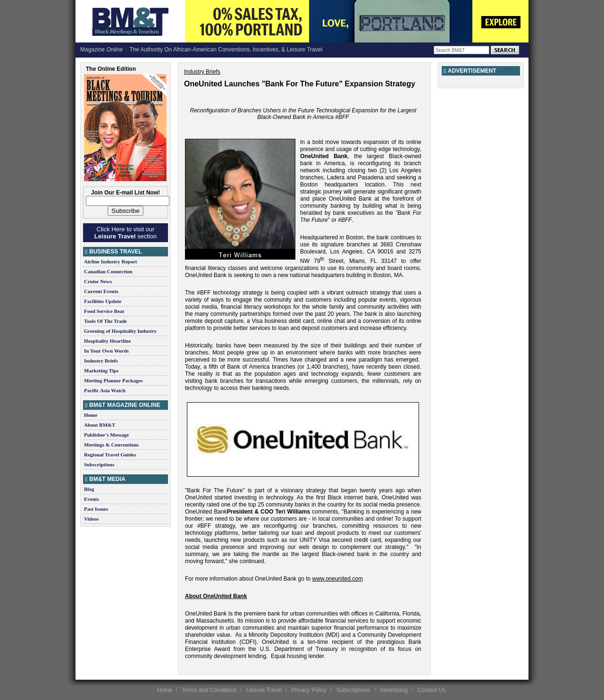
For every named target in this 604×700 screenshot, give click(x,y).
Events (92, 499)
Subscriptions (99, 464)
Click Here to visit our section (126, 233)
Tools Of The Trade (105, 321)
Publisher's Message (106, 435)
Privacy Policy (309, 690)
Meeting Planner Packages (113, 380)
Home (91, 415)
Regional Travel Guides (110, 455)
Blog (89, 489)
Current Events (101, 291)
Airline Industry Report (110, 261)
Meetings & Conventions (111, 445)
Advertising (394, 690)
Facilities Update (103, 301)
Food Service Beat (104, 311)
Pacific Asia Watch (105, 390)
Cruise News (98, 281)
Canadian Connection (108, 271)
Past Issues (96, 509)
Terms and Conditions (209, 690)
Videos (91, 519)
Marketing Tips (101, 371)
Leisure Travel (264, 690)
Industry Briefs (101, 361)
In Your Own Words (106, 351)
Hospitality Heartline (107, 341)
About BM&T (100, 425)
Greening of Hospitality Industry (120, 331)
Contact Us (432, 690)
